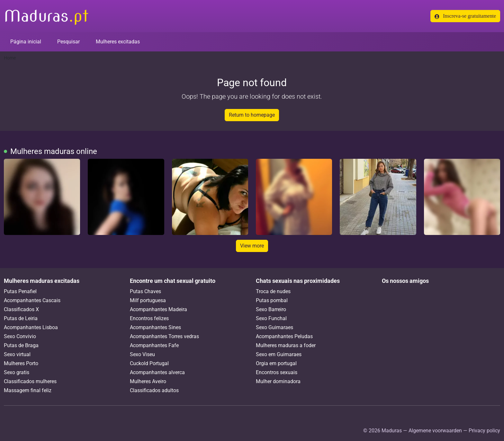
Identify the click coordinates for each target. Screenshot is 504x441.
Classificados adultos (154, 390)
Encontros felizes (149, 318)
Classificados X (21, 309)
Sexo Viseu (142, 354)
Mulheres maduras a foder (286, 345)
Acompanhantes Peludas (284, 336)
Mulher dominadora (278, 381)
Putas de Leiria (21, 318)
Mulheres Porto (21, 363)
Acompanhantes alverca (157, 372)
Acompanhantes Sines (155, 327)
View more (252, 246)
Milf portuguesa (148, 300)
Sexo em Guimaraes (279, 354)
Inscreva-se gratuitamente (465, 16)
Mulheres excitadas (118, 42)
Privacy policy (484, 431)
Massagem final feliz (28, 390)
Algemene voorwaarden (435, 431)
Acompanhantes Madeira (158, 309)
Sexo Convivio (20, 336)
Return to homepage (252, 115)
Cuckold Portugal (149, 363)
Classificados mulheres (30, 381)
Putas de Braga (21, 345)
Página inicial (26, 42)
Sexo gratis (17, 372)
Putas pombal (272, 300)
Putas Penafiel (20, 291)
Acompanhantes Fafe (154, 345)
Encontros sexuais (277, 372)
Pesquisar (68, 42)
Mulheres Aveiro (148, 381)
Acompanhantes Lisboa (31, 327)
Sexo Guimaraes (274, 327)
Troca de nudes (273, 291)
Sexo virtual (17, 354)
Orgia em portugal (276, 363)
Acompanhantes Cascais (32, 300)
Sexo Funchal (271, 318)
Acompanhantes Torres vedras (164, 336)
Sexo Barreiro (271, 309)
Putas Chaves (145, 291)
